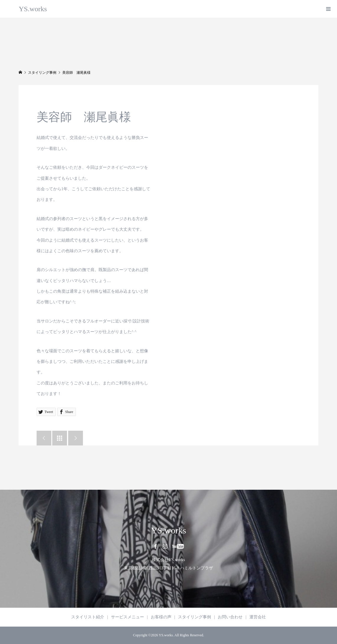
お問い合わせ (230, 617)
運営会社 (258, 617)
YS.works (33, 9)
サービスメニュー (127, 617)
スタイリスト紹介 (88, 617)
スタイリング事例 (194, 617)
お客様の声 (161, 617)
